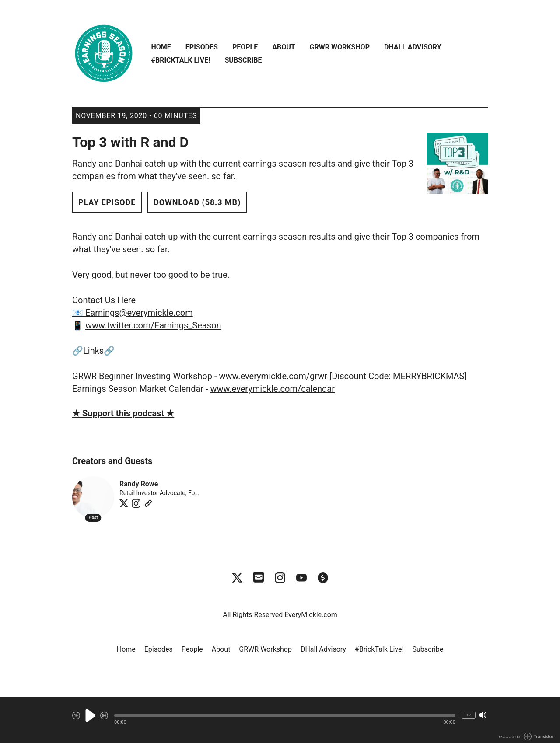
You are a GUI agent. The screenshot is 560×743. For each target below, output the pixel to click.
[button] (285, 715)
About (283, 47)
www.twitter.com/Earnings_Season (153, 325)
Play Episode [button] (107, 202)
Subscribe (243, 60)
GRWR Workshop (340, 47)
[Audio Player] (280, 720)
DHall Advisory (413, 47)
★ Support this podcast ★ (123, 413)
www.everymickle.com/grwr (273, 376)
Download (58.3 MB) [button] (197, 202)
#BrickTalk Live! (181, 60)
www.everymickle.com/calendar (273, 389)
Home (161, 47)
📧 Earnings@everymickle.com (133, 313)
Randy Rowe (139, 484)
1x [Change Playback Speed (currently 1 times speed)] (469, 715)
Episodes (202, 47)
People (245, 47)
